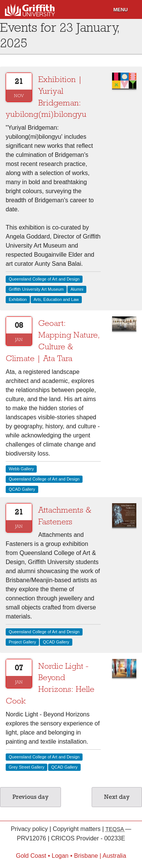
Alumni (77, 289)
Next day (117, 797)
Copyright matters (77, 829)
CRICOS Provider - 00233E (88, 838)
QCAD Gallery (22, 489)
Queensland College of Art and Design (44, 279)
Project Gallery (22, 642)
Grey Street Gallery (27, 767)
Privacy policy (30, 829)
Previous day (30, 797)
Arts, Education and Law (56, 299)
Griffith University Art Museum (36, 289)
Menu (120, 10)
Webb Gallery (21, 469)
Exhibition (18, 299)
